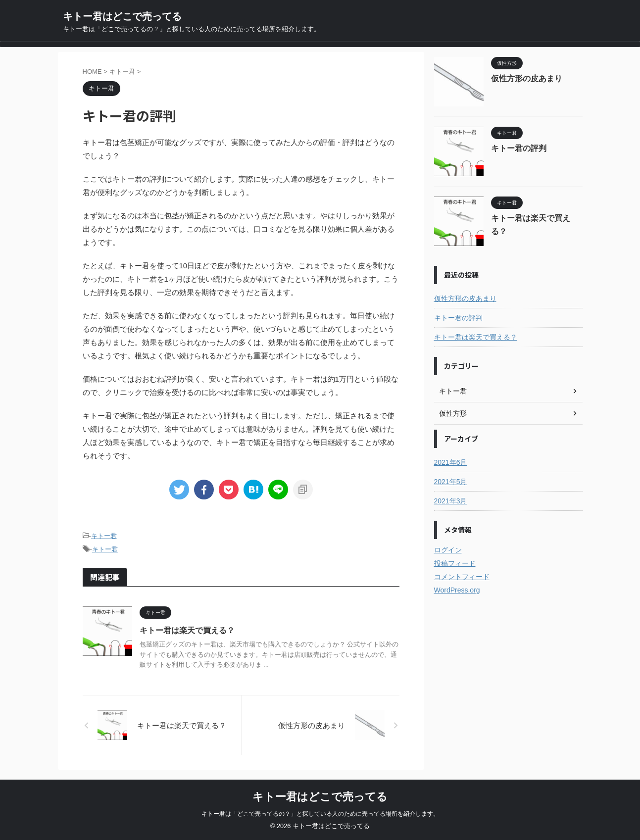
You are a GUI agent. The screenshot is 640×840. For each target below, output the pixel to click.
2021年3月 (451, 501)
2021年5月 (451, 482)
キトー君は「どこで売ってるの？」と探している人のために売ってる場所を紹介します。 (320, 814)
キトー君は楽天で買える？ (187, 630)
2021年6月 (451, 462)
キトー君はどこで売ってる (122, 16)
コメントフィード (462, 577)
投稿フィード (455, 563)
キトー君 (104, 536)
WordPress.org (457, 590)
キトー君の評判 (519, 148)
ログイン (448, 550)
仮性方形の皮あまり (527, 78)
